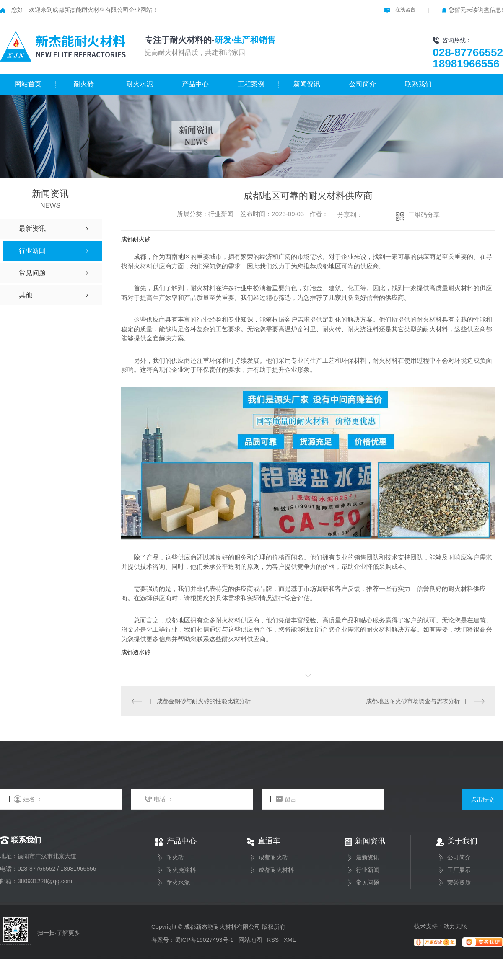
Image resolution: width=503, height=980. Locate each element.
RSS (273, 940)
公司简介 (363, 84)
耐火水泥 (140, 84)
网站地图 (250, 940)
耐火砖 (84, 84)
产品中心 (195, 84)
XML (290, 940)
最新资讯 (368, 857)
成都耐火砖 (273, 857)
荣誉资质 (459, 883)
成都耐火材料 (276, 870)
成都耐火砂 (136, 239)
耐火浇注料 (181, 870)
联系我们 (418, 84)
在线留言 (400, 10)
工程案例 (251, 84)
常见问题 (368, 883)
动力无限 (455, 926)
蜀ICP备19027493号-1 (204, 940)
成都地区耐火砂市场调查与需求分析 (413, 701)
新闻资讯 (307, 84)
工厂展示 (459, 870)
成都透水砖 (136, 652)
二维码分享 (424, 215)
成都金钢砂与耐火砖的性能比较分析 (203, 701)
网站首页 (28, 84)
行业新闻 (368, 870)
